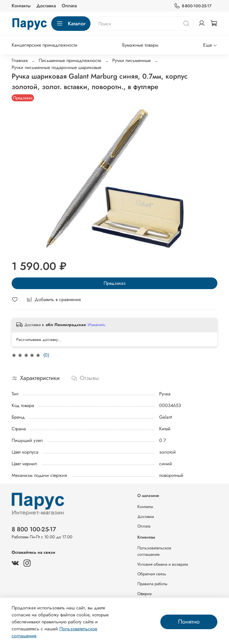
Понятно (189, 622)
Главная (20, 60)
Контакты (21, 6)
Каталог (71, 24)
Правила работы (152, 584)
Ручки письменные (132, 60)
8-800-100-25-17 (193, 6)
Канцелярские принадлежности (45, 45)
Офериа (144, 594)
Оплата (69, 6)
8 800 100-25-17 (34, 529)
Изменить (96, 325)
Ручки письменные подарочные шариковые (56, 67)
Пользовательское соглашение (154, 551)
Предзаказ (115, 283)
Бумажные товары (140, 45)
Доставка (46, 6)
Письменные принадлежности (70, 60)
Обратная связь (152, 574)
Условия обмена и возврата (163, 564)
